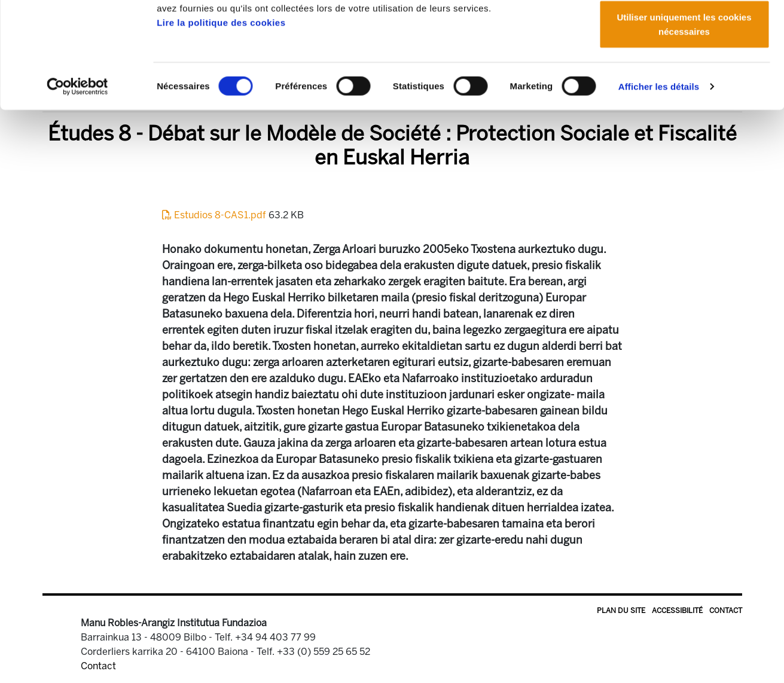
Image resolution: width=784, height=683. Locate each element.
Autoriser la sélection (684, 71)
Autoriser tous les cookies (684, 31)
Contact (726, 611)
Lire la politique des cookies (221, 115)
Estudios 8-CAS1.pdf (215, 215)
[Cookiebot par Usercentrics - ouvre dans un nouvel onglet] (77, 179)
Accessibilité (677, 611)
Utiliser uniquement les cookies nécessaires (684, 117)
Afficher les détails (659, 179)
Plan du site (621, 611)
